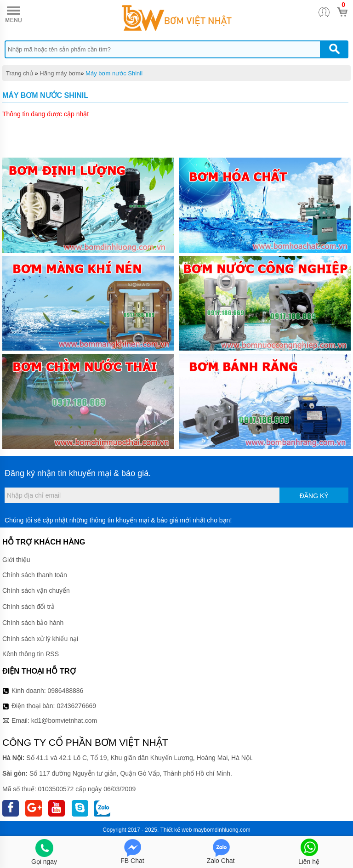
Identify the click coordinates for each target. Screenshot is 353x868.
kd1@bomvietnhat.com (64, 720)
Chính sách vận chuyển (36, 590)
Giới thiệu (16, 560)
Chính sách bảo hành (33, 623)
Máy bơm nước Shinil (114, 73)
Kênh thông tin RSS (31, 654)
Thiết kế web (176, 830)
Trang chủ (20, 73)
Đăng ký (314, 496)
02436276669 (76, 706)
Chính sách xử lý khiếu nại (40, 639)
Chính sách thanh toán (35, 575)
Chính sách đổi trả (28, 607)
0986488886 (66, 691)
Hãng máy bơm (60, 73)
